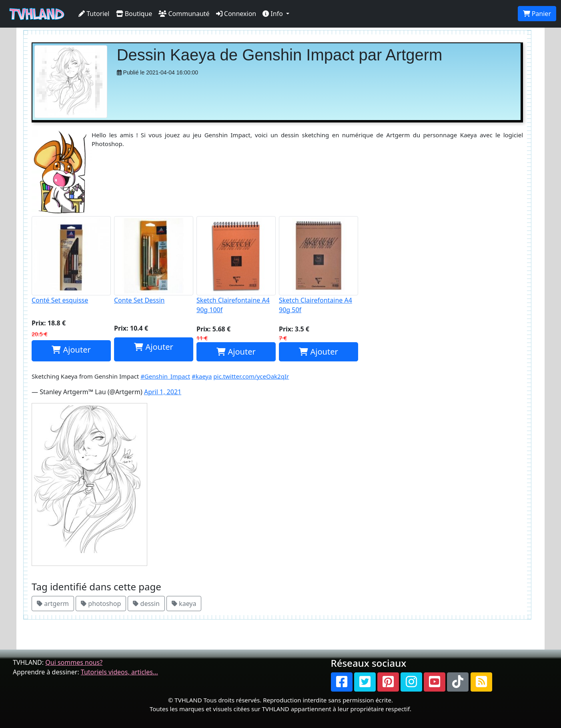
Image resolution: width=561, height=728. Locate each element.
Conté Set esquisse (71, 260)
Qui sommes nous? (74, 662)
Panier (537, 14)
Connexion (236, 14)
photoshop (101, 604)
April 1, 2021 (163, 392)
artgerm (53, 604)
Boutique (134, 14)
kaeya (184, 604)
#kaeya (202, 376)
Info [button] (273, 14)
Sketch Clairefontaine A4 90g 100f (236, 265)
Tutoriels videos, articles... (119, 672)
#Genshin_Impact (165, 376)
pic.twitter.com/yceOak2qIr (251, 376)
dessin (146, 604)
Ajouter (71, 350)
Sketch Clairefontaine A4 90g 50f (319, 265)
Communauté (184, 14)
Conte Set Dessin (154, 260)
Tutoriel (94, 14)
